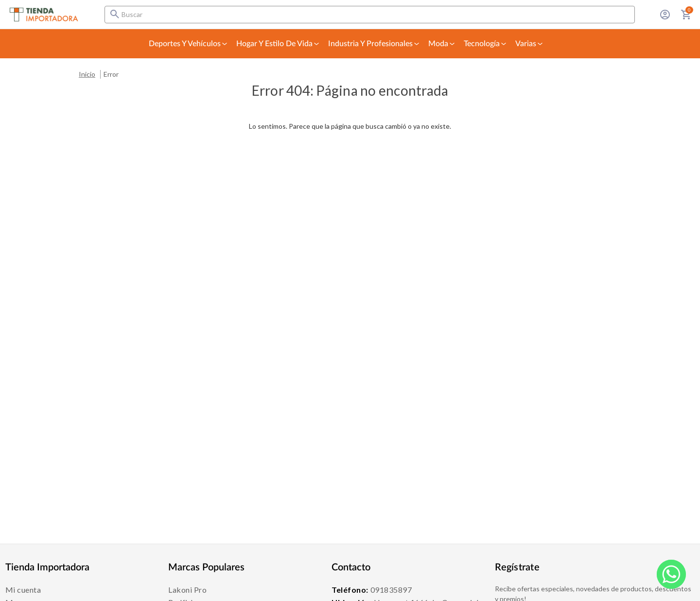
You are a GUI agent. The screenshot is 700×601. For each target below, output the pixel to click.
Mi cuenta (23, 590)
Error (111, 74)
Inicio (87, 74)
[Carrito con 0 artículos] (686, 15)
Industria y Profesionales (374, 44)
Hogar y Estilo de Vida (278, 44)
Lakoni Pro (187, 590)
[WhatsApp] (671, 574)
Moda (442, 44)
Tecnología (486, 44)
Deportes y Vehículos (189, 44)
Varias (530, 44)
